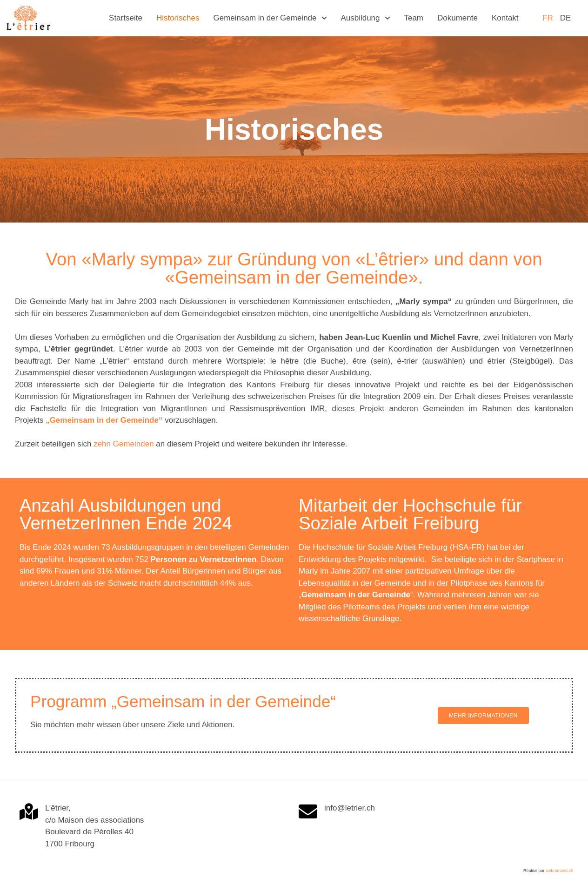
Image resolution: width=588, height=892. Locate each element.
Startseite (126, 18)
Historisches (178, 18)
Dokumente (458, 18)
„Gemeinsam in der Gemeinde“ (104, 420)
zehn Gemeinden (124, 444)
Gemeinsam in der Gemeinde (270, 18)
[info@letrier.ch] (308, 811)
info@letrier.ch (350, 808)
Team (414, 18)
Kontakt (505, 18)
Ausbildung (365, 18)
